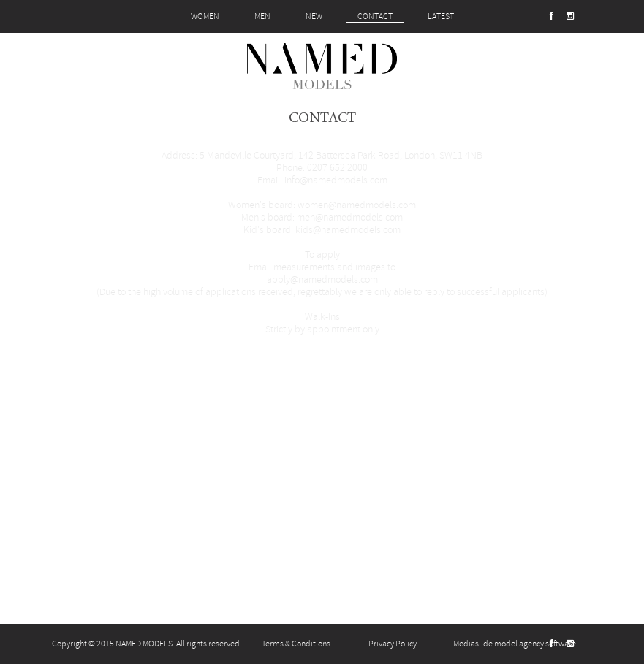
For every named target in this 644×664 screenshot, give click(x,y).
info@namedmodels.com (336, 180)
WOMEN (205, 16)
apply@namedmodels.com (322, 279)
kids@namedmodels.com (348, 230)
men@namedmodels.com (350, 217)
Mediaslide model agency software (515, 644)
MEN (262, 16)
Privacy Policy (393, 644)
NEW (314, 16)
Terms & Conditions (296, 644)
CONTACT (375, 16)
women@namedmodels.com (357, 205)
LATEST (441, 16)
